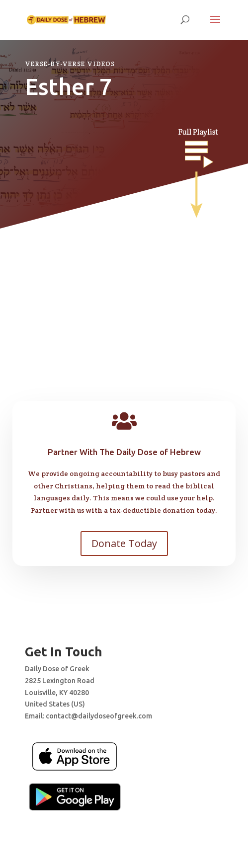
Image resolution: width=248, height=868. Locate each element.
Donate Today (124, 543)
